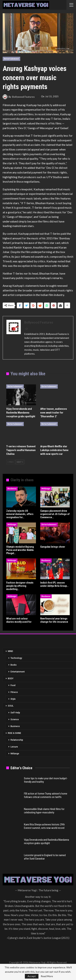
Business (12, 488)
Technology (16, 658)
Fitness (14, 692)
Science (15, 719)
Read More (47, 976)
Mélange (46, 488)
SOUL (11, 706)
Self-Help (15, 713)
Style (13, 699)
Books (14, 665)
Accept (32, 976)
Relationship (17, 740)
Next (20, 462)
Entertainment (11, 59)
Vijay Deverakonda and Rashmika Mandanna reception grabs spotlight (46, 841)
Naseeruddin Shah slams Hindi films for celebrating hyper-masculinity (44, 811)
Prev (11, 462)
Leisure (14, 747)
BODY (11, 679)
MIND (10, 651)
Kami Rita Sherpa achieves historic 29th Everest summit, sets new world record (44, 826)
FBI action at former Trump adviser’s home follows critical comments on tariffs (46, 795)
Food (13, 685)
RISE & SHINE (14, 733)
